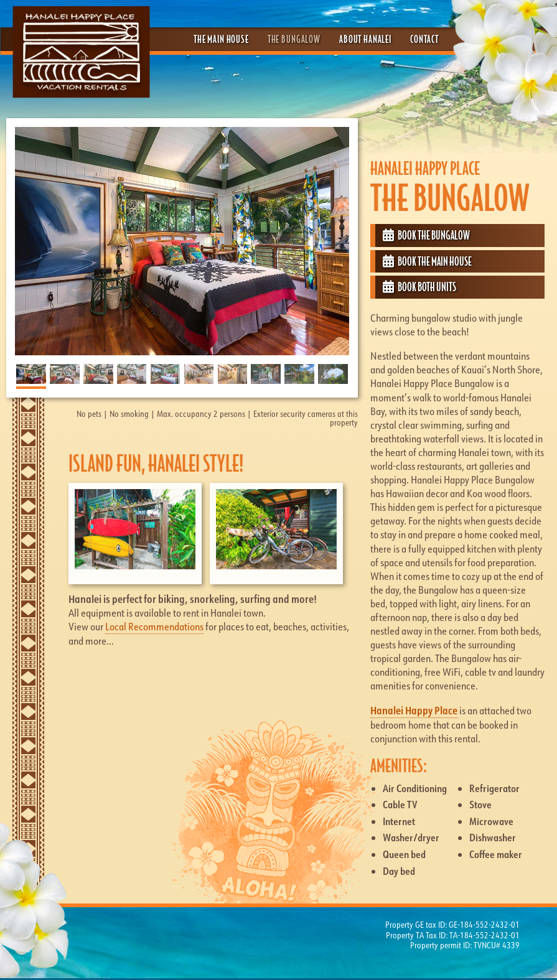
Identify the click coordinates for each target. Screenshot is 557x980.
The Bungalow (294, 39)
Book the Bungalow (426, 235)
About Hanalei (365, 39)
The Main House (221, 39)
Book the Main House (427, 261)
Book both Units (419, 287)
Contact (424, 39)
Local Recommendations (154, 627)
